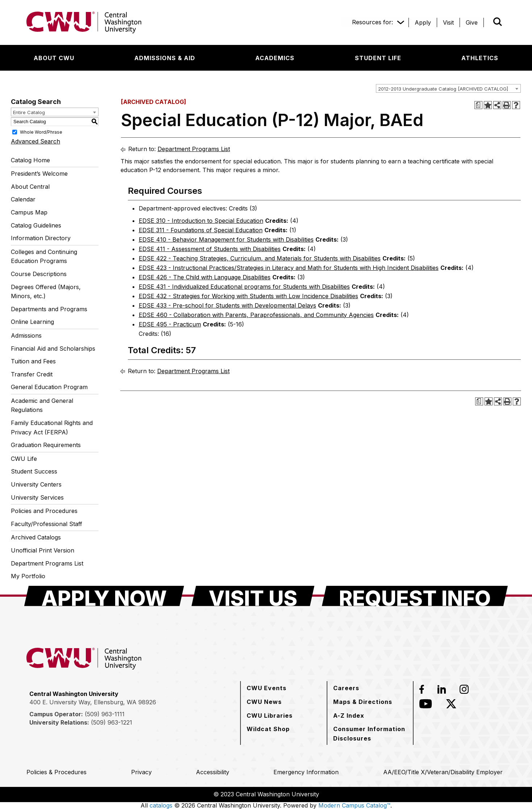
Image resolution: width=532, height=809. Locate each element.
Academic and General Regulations (42, 405)
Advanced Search (35, 141)
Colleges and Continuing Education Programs (44, 257)
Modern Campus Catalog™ (354, 805)
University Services (37, 497)
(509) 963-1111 (105, 714)
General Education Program (49, 387)
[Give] (472, 22)
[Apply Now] (104, 596)
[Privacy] (141, 772)
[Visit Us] (253, 596)
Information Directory (41, 238)
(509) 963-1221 (112, 722)
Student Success (34, 471)
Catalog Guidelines (36, 225)
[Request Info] (415, 596)
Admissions (26, 335)
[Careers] (346, 688)
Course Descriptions (39, 274)
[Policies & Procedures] (56, 772)
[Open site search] (498, 22)
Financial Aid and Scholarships (53, 349)
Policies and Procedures (44, 511)
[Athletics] (480, 58)
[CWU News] (264, 702)
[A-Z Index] (349, 716)
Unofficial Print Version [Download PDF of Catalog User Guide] (43, 550)
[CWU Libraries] (270, 716)
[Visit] (448, 22)
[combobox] (448, 88)
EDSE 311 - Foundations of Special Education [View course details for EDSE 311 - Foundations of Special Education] (201, 230)
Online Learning (32, 322)
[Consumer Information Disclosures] (370, 733)
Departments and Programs (49, 309)
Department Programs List (47, 563)
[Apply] (423, 22)
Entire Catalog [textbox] (29, 112)
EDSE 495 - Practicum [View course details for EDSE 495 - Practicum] (170, 324)
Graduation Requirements (46, 445)
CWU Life (24, 459)
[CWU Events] (267, 688)
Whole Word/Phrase (41, 132)
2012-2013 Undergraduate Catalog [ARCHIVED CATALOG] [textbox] (443, 89)
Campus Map (29, 212)
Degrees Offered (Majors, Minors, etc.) (46, 292)
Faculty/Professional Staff (47, 524)
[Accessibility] (213, 772)
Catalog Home (30, 160)
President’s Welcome (39, 174)
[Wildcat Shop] (268, 729)
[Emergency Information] (306, 772)
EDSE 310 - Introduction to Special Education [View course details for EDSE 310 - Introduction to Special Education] (201, 221)
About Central (30, 187)
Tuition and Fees (33, 361)
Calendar (23, 199)
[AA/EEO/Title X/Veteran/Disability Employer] (443, 772)
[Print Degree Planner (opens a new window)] (478, 105)
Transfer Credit (32, 374)
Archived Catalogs (36, 537)
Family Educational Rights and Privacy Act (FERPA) (52, 428)
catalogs (161, 805)
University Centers (36, 484)
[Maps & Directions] (363, 702)
